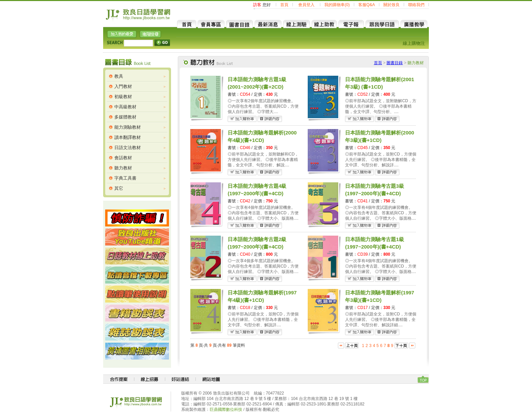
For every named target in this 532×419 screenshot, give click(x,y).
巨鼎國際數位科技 (226, 409)
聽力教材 (123, 168)
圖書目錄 (395, 63)
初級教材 (123, 97)
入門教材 (123, 86)
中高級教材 (125, 107)
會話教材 (123, 158)
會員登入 (306, 5)
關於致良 (392, 5)
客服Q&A (367, 5)
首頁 (284, 5)
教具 (119, 76)
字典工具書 (125, 178)
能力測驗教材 (128, 127)
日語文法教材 (128, 148)
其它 (119, 188)
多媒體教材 (125, 117)
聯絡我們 (416, 5)
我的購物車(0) (337, 5)
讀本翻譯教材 (128, 137)
